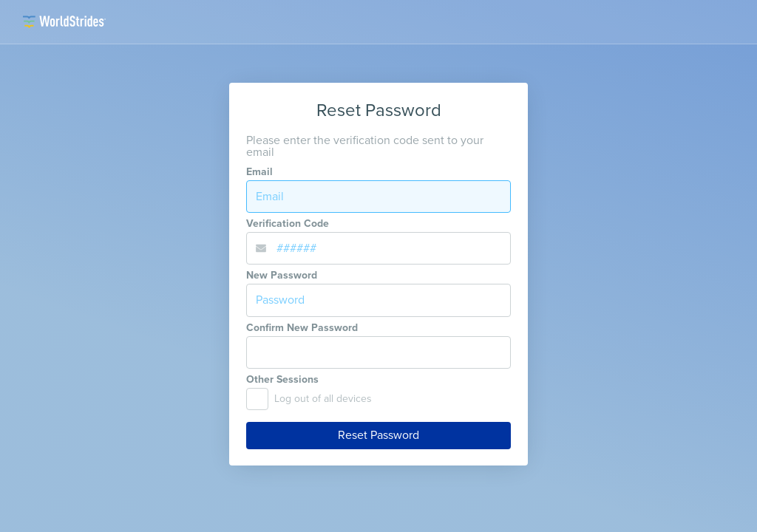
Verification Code (288, 224)
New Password (282, 276)
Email (259, 172)
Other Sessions (282, 380)
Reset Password (378, 435)
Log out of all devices (323, 399)
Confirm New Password (302, 328)
